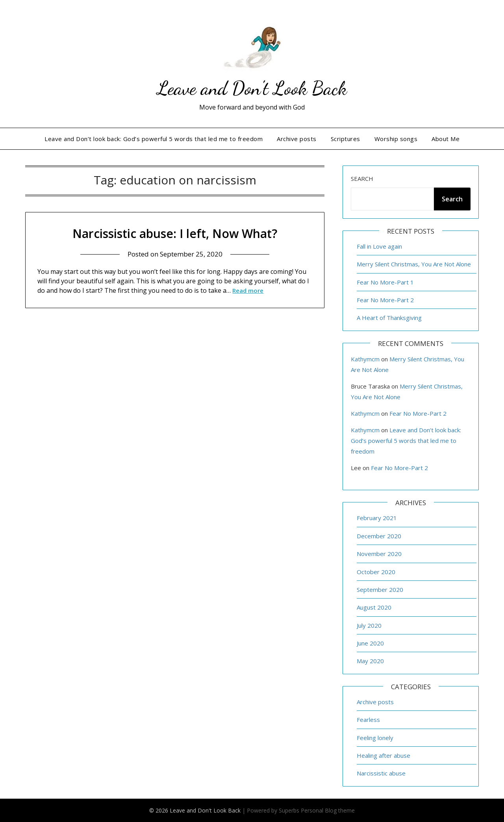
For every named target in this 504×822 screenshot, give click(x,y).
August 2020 (374, 607)
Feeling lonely (375, 738)
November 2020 (379, 554)
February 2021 (377, 518)
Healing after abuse (384, 755)
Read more (248, 290)
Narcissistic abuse (381, 773)
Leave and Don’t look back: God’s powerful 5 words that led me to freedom (154, 139)
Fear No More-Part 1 (385, 282)
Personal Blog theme (328, 810)
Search (362, 179)
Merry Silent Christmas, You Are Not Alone (414, 264)
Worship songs (396, 139)
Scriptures (346, 139)
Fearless (368, 720)
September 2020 (380, 590)
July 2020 (369, 625)
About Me (446, 139)
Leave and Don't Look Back (252, 88)
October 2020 (376, 572)
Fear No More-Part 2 (385, 300)
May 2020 (370, 661)
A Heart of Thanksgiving (389, 318)
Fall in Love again (379, 246)
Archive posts (297, 139)
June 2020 (370, 643)
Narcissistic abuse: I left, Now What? (175, 233)
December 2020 (379, 536)
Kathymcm (365, 359)
